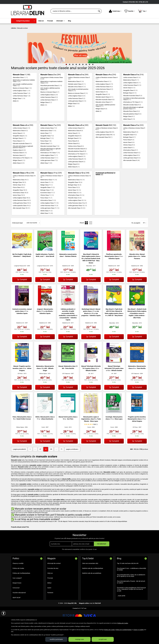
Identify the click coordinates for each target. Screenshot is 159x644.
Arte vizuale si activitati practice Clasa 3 (78, 106)
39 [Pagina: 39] (50, 465)
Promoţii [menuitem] (50, 21)
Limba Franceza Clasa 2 (49, 113)
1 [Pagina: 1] (29, 465)
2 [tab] (70, 80)
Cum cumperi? (17, 594)
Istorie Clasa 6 (19, 149)
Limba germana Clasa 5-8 (105, 151)
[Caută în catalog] (99, 11)
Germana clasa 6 (19, 171)
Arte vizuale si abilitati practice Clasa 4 (105, 121)
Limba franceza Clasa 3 (77, 114)
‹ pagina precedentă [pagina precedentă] (19, 465)
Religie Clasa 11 (47, 201)
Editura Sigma (43, 389)
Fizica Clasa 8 (74, 157)
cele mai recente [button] (32, 239)
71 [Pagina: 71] (60, 465)
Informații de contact (54, 579)
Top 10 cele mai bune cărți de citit (128, 579)
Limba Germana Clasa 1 (22, 112)
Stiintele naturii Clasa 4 (104, 113)
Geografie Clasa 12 (75, 198)
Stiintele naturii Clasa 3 (77, 100)
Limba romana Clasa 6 (21, 144)
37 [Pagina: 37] (39, 465)
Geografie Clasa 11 (48, 203)
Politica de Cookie (18, 584)
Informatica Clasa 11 (48, 216)
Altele (16, 117)
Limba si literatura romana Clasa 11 (52, 192)
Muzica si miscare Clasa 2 (50, 108)
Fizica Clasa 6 (19, 157)
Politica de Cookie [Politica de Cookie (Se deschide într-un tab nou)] (123, 623)
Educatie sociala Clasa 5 (132, 121)
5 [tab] (79, 80)
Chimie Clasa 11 (47, 211)
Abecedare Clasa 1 (20, 93)
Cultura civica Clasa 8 (76, 162)
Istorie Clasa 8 (74, 149)
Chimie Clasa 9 (129, 161)
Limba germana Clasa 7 (49, 176)
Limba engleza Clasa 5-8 (105, 148)
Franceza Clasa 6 (20, 169)
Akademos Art (66, 282)
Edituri (49, 599)
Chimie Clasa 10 (19, 201)
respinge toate (79, 639)
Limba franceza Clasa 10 (22, 216)
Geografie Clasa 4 (103, 110)
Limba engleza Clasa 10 (21, 214)
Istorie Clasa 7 (46, 149)
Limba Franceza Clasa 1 (22, 109)
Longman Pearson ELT (20, 282)
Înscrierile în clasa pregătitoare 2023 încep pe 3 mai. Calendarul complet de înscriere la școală (131, 605)
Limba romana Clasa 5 (132, 93)
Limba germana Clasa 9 (132, 174)
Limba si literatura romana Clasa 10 (24, 192)
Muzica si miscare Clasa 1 (22, 104)
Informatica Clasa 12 (76, 211)
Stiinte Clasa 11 (46, 227)
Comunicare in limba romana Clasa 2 (52, 94)
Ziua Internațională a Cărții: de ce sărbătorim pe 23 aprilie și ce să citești (131, 591)
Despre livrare (17, 599)
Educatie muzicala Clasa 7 (50, 162)
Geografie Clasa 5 (130, 106)
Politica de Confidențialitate (21, 589)
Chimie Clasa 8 (74, 159)
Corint (43, 443)
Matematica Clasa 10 (21, 196)
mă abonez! (102, 560)
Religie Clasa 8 (74, 180)
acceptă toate (103, 639)
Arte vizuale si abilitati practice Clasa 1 (23, 101)
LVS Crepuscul (66, 389)
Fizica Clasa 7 (46, 157)
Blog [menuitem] (70, 21)
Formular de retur (53, 584)
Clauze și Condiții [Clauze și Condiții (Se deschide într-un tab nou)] (138, 630)
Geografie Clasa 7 (47, 152)
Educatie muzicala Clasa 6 (22, 159)
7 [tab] (86, 80)
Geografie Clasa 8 (75, 152)
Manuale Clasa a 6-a (23, 141)
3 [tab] (73, 80)
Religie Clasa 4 (101, 125)
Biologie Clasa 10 (19, 198)
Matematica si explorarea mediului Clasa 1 (24, 97)
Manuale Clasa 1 (22, 91)
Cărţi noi (50, 589)
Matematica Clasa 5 (131, 96)
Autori (49, 604)
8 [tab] (89, 80)
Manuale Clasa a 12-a (79, 189)
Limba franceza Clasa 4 (104, 103)
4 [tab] (76, 80)
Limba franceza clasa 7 (49, 174)
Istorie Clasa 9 (129, 158)
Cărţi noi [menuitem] (41, 21)
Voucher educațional (19, 608)
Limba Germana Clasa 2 (49, 116)
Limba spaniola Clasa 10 (22, 221)
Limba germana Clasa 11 (50, 224)
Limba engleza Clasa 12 (77, 216)
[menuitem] (24, 21)
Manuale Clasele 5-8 (106, 141)
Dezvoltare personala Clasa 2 (51, 101)
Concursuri (16, 604)
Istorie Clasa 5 (129, 104)
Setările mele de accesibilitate (92, 589)
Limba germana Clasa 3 (77, 117)
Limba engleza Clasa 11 (49, 219)
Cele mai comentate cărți (90, 579)
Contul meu (115, 11)
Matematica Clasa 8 (75, 147)
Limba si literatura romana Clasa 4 (106, 94)
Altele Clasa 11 (47, 229)
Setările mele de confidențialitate (93, 584)
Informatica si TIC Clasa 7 (50, 169)
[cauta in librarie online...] (74, 11)
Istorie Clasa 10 (19, 211)
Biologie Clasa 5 (130, 109)
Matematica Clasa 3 (76, 97)
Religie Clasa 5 (129, 132)
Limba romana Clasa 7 (49, 144)
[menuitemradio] (86, 239)
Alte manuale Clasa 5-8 (104, 153)
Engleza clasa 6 (19, 166)
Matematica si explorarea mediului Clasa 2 (51, 98)
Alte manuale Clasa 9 (131, 176)
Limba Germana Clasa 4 (104, 105)
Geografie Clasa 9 (130, 151)
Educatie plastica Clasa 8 (77, 167)
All (89, 389)
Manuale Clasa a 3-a (78, 91)
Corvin (89, 443)
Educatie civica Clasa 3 (77, 103)
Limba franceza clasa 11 (49, 221)
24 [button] (144, 239)
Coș (142, 11)
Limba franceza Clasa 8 (77, 175)
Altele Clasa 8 (74, 183)
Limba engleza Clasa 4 (104, 100)
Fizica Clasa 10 (19, 203)
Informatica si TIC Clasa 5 (133, 118)
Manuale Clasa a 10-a (23, 189)
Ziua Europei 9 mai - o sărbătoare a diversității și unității (132, 585)
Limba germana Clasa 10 (22, 219)
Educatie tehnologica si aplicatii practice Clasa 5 (133, 124)
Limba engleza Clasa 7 (49, 171)
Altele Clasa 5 (129, 135)
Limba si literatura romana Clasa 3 (79, 94)
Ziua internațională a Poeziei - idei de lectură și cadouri (131, 598)
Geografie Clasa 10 (20, 206)
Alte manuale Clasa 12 (77, 224)
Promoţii (50, 594)
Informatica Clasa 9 (131, 166)
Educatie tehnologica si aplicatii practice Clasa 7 (50, 165)
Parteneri (50, 608)
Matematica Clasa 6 (20, 147)
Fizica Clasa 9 (129, 156)
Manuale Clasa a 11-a (51, 189)
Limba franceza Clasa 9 (132, 169)
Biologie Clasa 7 (47, 154)
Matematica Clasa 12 (76, 196)
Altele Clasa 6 (19, 179)
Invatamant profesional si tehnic (105, 190)
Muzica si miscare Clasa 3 (78, 109)
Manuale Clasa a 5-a (133, 91)
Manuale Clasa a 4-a (106, 91)
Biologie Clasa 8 (75, 154)
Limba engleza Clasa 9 (132, 171)
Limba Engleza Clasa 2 (49, 111)
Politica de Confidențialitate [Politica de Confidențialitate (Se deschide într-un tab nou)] (124, 630)
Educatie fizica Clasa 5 (132, 127)
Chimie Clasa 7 (46, 159)
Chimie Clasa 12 (75, 209)
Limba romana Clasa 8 (76, 144)
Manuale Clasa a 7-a (51, 141)
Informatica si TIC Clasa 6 (23, 174)
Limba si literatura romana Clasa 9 (134, 145)
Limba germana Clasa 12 (77, 221)
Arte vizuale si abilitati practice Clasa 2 (50, 105)
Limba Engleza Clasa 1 (22, 107)
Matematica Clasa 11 (49, 196)
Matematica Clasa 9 (131, 148)
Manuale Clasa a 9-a (133, 141)
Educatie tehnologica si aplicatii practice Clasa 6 (23, 163)
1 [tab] (66, 80)
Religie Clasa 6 (19, 176)
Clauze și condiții (18, 579)
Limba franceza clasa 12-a (77, 219)
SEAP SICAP (17, 613)
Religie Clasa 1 (19, 114)
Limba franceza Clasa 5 (132, 101)
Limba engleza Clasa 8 (77, 172)
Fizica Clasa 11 (46, 214)
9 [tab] (93, 80)
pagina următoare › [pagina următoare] (71, 465)
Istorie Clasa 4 (102, 108)
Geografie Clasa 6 (20, 152)
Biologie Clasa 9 (129, 153)
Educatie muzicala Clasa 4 (105, 115)
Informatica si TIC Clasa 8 (78, 170)
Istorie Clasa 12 (74, 206)
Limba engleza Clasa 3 (77, 112)
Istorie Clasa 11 (47, 198)
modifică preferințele (56, 639)
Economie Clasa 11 (48, 209)
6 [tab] (83, 80)
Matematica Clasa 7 (48, 147)
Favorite (130, 11)
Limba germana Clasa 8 (77, 177)
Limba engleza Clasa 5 (132, 99)
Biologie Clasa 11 (47, 206)
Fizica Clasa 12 (74, 203)
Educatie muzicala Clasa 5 (133, 111)
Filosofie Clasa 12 (75, 214)
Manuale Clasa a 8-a (78, 141)
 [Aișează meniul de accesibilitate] (4, 613)
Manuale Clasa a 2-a (51, 91)
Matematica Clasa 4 (103, 97)
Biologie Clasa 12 (75, 201)
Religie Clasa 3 (74, 120)
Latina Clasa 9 (129, 163)
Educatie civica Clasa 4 (104, 118)
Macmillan (89, 282)
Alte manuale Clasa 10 (21, 224)
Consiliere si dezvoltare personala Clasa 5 (134, 115)
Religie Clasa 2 (46, 118)
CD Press (20, 389)
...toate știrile (121, 611)
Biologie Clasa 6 (19, 154)
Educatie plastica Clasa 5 (132, 130)
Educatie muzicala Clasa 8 (77, 165)
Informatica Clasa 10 (21, 209)
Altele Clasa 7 (46, 179)
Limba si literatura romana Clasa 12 (79, 192)
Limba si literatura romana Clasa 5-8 (107, 145)
